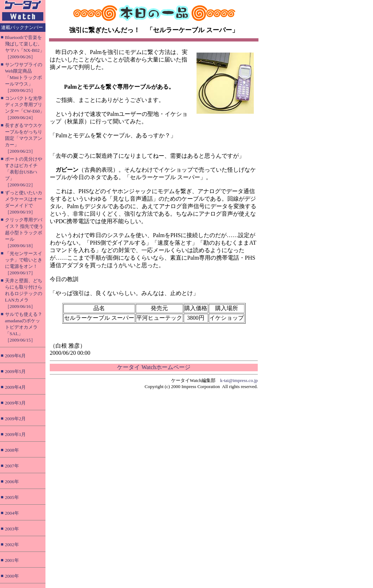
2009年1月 (16, 434)
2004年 (12, 513)
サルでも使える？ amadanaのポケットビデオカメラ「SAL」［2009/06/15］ (24, 327)
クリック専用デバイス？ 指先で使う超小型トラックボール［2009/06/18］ (24, 233)
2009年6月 (16, 356)
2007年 (12, 466)
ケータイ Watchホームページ (154, 367)
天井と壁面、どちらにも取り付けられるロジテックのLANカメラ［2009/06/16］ (24, 293)
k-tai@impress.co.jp (239, 380)
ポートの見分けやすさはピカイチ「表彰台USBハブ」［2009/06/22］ (24, 172)
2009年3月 (16, 403)
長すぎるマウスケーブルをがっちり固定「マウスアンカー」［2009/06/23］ (24, 138)
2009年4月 (16, 387)
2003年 (12, 529)
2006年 (12, 482)
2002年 (12, 545)
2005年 (12, 497)
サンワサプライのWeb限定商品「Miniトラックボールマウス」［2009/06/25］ (24, 77)
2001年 (12, 560)
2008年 (12, 450)
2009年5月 (16, 371)
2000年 (12, 576)
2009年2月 (16, 419)
